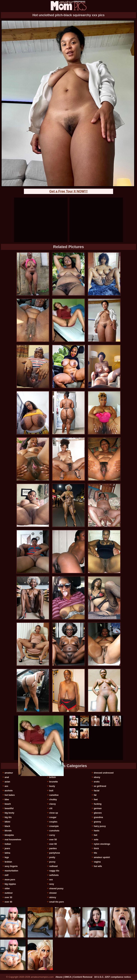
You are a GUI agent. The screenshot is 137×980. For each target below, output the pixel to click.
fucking (98, 804)
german (98, 808)
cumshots (54, 831)
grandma (98, 817)
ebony (97, 777)
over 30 (8, 897)
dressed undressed (104, 773)
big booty (9, 813)
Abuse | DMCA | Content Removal (74, 977)
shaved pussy (56, 889)
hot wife (98, 866)
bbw (7, 800)
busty (52, 786)
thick (96, 848)
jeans (7, 848)
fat (95, 795)
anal (7, 777)
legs (7, 857)
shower (53, 893)
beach (8, 804)
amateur (9, 773)
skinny (53, 897)
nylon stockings (102, 844)
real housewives (13, 840)
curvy (52, 835)
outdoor (9, 893)
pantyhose (55, 853)
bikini (7, 822)
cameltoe (54, 795)
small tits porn (57, 902)
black (7, 826)
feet (96, 800)
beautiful (9, 808)
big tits (8, 817)
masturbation (11, 871)
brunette (54, 782)
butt (51, 791)
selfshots (54, 875)
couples (53, 822)
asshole (9, 791)
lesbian (8, 862)
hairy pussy (100, 826)
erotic (97, 782)
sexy (52, 884)
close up (54, 813)
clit (51, 808)
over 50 (53, 840)
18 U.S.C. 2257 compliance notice (113, 977)
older (7, 889)
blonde (8, 831)
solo (96, 840)
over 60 (53, 844)
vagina (97, 862)
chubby (53, 800)
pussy (52, 862)
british (53, 777)
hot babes (10, 795)
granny (97, 822)
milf (7, 875)
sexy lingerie (11, 866)
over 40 (8, 902)
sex (51, 880)
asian (7, 782)
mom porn (10, 880)
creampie (54, 826)
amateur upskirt (102, 857)
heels (97, 831)
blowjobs (9, 835)
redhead (53, 866)
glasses (98, 813)
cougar (53, 817)
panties (53, 848)
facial (97, 791)
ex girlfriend (100, 786)
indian (8, 844)
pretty (52, 857)
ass (6, 786)
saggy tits (54, 871)
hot (96, 835)
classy (53, 804)
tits (95, 853)
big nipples (10, 884)
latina (7, 853)
